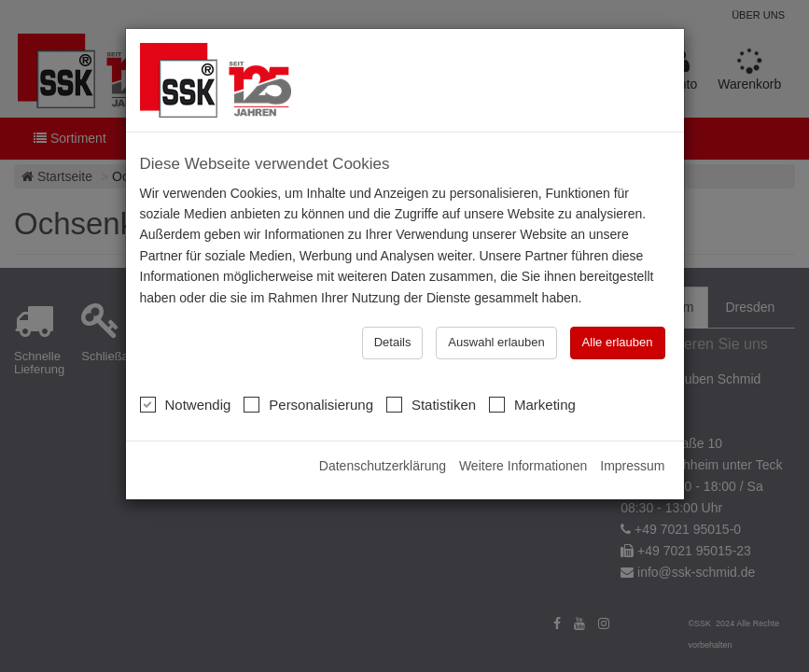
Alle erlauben (618, 342)
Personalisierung (308, 404)
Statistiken (431, 404)
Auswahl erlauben (496, 342)
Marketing (532, 404)
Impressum (632, 466)
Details (393, 342)
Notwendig (186, 404)
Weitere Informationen (523, 466)
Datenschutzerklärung (383, 466)
